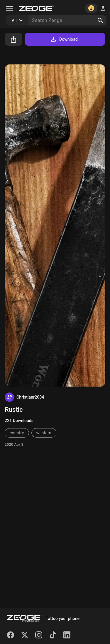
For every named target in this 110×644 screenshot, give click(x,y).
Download (64, 39)
